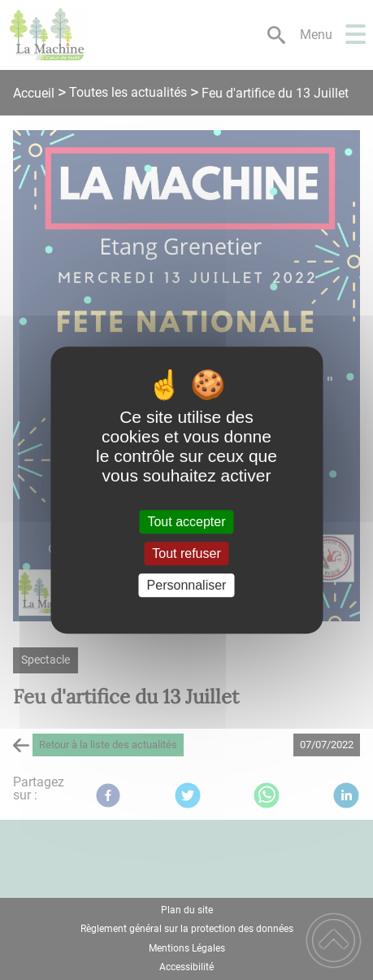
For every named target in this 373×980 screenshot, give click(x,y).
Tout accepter (186, 522)
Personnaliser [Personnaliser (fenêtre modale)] (187, 585)
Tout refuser (186, 553)
